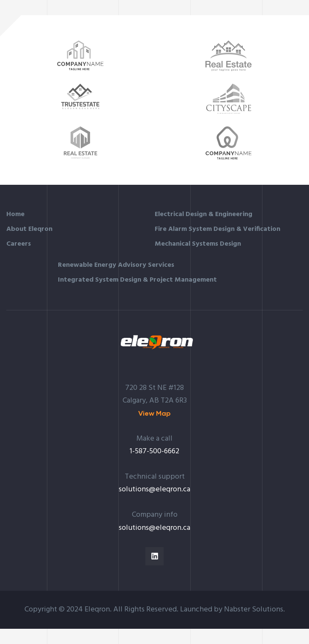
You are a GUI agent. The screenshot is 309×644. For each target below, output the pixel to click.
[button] (154, 413)
